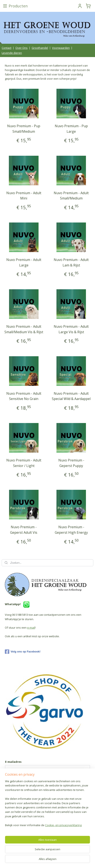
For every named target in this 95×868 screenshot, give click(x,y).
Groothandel (40, 48)
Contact (7, 48)
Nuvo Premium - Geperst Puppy (71, 463)
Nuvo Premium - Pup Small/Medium (24, 129)
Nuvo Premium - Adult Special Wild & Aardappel (71, 396)
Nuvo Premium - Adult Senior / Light (24, 463)
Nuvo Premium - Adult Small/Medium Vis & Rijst (24, 329)
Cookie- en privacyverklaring (63, 825)
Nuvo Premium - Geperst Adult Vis (24, 530)
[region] (47, 805)
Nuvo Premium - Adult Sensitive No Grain (24, 396)
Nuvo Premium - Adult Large (24, 262)
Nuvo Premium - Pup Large (71, 129)
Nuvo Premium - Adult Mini (24, 196)
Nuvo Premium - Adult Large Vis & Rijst (71, 329)
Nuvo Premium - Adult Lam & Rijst (71, 262)
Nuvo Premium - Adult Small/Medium (71, 196)
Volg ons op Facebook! (23, 652)
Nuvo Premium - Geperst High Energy (71, 530)
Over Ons (21, 48)
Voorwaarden (61, 48)
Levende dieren (12, 53)
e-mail (31, 628)
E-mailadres (13, 762)
